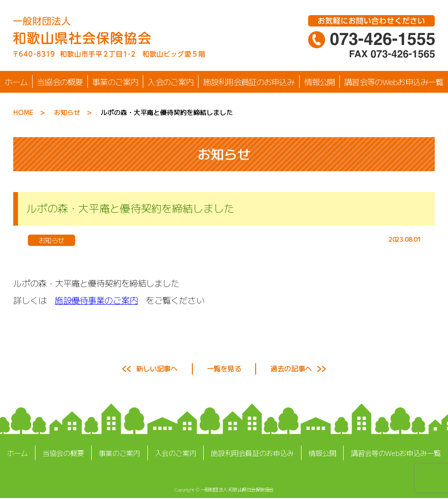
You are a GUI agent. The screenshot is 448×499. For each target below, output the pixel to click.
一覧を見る (224, 368)
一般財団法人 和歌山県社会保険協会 (237, 489)
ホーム (16, 82)
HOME (23, 112)
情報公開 (320, 82)
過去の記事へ (291, 368)
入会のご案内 (170, 82)
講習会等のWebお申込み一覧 (394, 82)
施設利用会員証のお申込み (249, 82)
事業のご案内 (115, 82)
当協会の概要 (60, 82)
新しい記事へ (157, 368)
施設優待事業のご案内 (96, 300)
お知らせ (67, 112)
